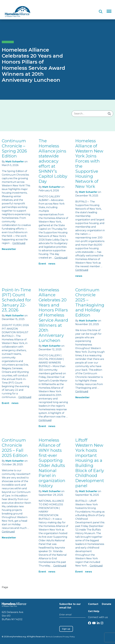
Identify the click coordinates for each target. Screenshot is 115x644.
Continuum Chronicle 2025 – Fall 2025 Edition (15, 448)
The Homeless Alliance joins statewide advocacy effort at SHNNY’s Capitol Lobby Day (53, 161)
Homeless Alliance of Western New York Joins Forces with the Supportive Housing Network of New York (89, 164)
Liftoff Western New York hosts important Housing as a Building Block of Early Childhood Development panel (90, 463)
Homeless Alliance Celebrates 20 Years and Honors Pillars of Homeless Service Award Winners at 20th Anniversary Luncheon (53, 315)
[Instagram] (102, 623)
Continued (19, 243)
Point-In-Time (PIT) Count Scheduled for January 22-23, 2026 (16, 300)
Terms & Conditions (54, 637)
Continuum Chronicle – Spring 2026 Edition (14, 148)
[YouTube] (94, 623)
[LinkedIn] (98, 623)
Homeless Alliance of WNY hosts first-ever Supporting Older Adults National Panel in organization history (52, 463)
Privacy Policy (69, 637)
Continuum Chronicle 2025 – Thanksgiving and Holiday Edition (90, 303)
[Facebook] (90, 623)
